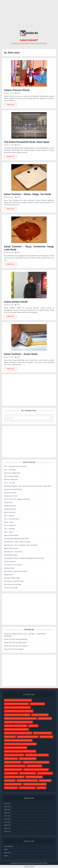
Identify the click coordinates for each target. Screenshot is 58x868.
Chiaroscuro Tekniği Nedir (12, 473)
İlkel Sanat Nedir (45, 781)
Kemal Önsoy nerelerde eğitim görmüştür (18, 722)
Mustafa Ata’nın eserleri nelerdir (16, 748)
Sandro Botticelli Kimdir (13, 762)
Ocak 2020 (7, 828)
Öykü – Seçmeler (9, 529)
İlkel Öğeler (41, 788)
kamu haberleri (23, 646)
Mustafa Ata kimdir (46, 737)
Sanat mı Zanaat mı (10, 562)
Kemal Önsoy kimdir (45, 718)
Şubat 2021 (7, 810)
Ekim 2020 (7, 822)
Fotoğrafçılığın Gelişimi (40, 715)
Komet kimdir (33, 726)
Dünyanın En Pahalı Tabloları (13, 489)
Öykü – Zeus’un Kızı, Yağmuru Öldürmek (17, 499)
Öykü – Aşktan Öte (10, 525)
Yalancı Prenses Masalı (17, 90)
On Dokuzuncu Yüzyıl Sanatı (13, 565)
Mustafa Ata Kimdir (10, 506)
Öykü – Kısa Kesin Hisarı (12, 519)
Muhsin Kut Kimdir (10, 512)
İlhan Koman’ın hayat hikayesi (14, 777)
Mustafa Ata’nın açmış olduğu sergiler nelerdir (20, 744)
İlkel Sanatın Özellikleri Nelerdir (35, 784)
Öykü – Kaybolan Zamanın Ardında (15, 466)
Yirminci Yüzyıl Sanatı (11, 588)
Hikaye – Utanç (9, 522)
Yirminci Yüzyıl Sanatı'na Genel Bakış (36, 770)
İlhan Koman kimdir (11, 773)
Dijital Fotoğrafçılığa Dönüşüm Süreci (17, 707)
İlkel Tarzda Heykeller (27, 788)
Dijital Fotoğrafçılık (37, 704)
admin (19, 93)
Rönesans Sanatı (9, 568)
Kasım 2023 (7, 806)
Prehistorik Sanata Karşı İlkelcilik (37, 755)
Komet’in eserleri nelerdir (42, 733)
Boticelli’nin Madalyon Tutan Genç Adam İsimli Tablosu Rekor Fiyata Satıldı (27, 486)
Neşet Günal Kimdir (10, 509)
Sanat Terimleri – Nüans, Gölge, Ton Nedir (28, 194)
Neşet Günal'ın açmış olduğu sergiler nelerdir (20, 751)
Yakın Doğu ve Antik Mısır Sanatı (14, 581)
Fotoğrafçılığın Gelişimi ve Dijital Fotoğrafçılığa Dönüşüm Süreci (24, 558)
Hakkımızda (7, 853)
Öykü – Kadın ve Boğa (11, 476)
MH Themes (44, 863)
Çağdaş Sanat (8, 575)
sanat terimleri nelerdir (28, 759)
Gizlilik (6, 849)
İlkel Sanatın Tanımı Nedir (13, 784)
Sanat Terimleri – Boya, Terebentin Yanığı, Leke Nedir (20, 545)
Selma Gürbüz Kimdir (16, 302)
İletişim (6, 856)
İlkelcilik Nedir (10, 781)
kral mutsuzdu (10, 737)
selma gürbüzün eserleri (13, 770)
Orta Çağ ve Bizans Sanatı (12, 578)
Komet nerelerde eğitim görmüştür (16, 729)
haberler (21, 649)
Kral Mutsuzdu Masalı (11, 555)
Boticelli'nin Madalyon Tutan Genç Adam (18, 700)
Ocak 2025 (7, 803)
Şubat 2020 (7, 825)
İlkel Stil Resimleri (11, 788)
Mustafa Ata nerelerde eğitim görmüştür (18, 740)
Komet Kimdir (8, 503)
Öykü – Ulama (8, 532)
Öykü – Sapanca (9, 516)
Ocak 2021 (7, 813)
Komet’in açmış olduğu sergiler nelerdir (18, 733)
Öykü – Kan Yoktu (10, 483)
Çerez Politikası (8, 846)
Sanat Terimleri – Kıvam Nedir (21, 354)
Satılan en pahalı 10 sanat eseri (15, 766)
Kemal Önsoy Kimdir (11, 496)
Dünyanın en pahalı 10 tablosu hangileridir (19, 711)
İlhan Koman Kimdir (10, 493)
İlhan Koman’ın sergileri (34, 777)
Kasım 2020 (7, 819)
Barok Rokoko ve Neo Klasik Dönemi (16, 571)
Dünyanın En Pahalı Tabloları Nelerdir (17, 715)
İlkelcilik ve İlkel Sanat (11, 480)
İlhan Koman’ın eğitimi (45, 773)
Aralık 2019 (7, 831)
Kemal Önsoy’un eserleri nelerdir (16, 726)
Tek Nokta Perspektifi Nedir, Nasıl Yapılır (27, 142)
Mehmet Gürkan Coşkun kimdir (28, 737)
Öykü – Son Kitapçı (10, 470)
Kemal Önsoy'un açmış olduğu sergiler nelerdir (20, 718)
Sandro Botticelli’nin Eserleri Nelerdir (36, 762)
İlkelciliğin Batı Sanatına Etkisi (27, 781)
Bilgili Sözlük (22, 643)
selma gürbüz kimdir (34, 766)
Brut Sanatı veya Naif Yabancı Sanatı (16, 704)
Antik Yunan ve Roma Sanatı (13, 584)
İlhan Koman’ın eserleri (28, 773)
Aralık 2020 (7, 816)
